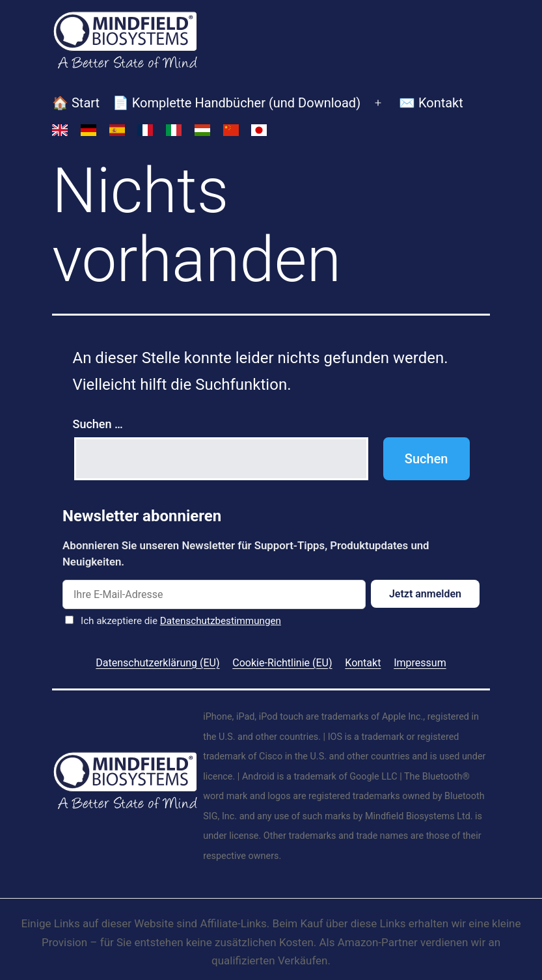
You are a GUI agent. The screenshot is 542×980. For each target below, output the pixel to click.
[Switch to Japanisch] (260, 130)
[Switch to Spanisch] (117, 130)
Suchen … (98, 424)
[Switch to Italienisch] (174, 130)
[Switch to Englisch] (60, 130)
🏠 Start (76, 103)
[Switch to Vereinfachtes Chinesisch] (231, 130)
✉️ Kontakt (431, 103)
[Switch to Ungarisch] (202, 130)
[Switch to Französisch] (145, 130)
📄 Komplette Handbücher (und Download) (237, 103)
